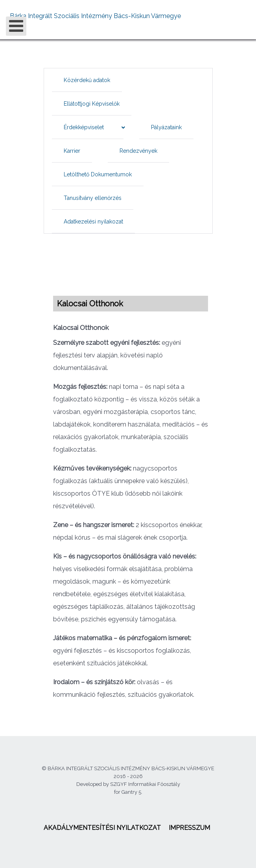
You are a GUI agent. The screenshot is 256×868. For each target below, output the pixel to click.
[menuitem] (87, 80)
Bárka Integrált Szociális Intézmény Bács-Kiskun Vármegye (95, 16)
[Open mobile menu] (16, 26)
